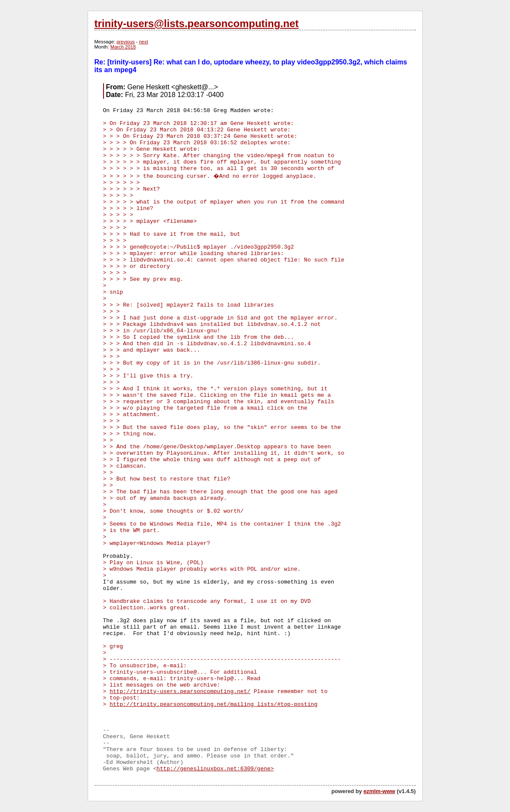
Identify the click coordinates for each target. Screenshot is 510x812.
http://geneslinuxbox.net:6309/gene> (215, 769)
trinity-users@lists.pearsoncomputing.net (197, 23)
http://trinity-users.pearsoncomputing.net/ (180, 692)
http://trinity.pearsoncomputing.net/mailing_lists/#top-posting (214, 704)
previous (125, 42)
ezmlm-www (379, 791)
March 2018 (123, 47)
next (143, 42)
